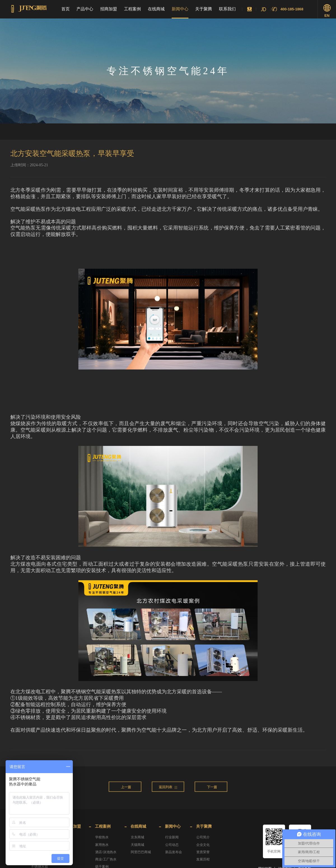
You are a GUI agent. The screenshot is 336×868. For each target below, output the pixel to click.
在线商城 (156, 9)
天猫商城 (137, 845)
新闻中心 (180, 9)
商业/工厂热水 (106, 859)
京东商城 (137, 837)
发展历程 (203, 859)
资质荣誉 (203, 852)
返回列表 (168, 793)
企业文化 (203, 845)
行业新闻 (172, 837)
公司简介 (203, 837)
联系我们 (227, 9)
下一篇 (212, 793)
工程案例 (132, 9)
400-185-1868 (292, 9)
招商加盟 (109, 9)
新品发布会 (174, 852)
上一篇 (126, 793)
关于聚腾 (204, 9)
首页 (66, 9)
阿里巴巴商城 (141, 852)
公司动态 (172, 845)
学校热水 (102, 837)
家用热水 (102, 845)
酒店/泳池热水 (106, 852)
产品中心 (85, 9)
